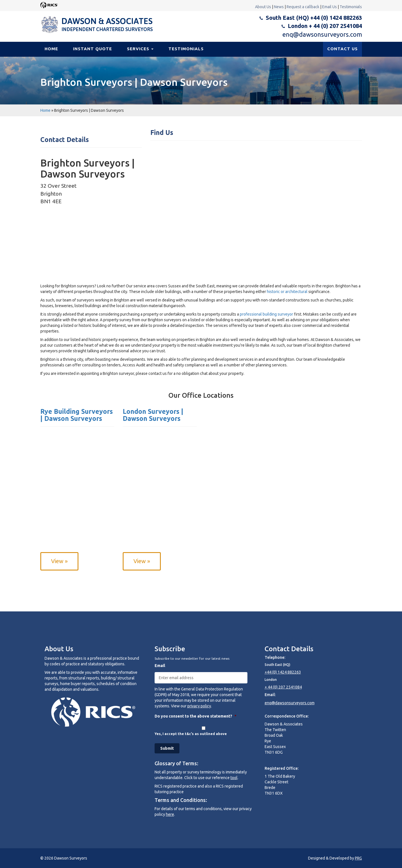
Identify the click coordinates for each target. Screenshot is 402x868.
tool (234, 778)
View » (59, 561)
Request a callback (303, 7)
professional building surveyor (266, 314)
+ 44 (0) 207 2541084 (283, 687)
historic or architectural (287, 292)
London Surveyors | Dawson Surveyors (153, 415)
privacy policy (199, 706)
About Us (263, 7)
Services (140, 49)
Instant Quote (93, 49)
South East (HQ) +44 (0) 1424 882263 (314, 18)
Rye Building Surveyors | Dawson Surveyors (77, 415)
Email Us (329, 7)
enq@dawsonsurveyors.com (322, 34)
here (170, 814)
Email (160, 666)
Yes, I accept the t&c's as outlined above (191, 734)
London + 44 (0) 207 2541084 (325, 26)
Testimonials (351, 7)
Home (51, 49)
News (279, 7)
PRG (358, 858)
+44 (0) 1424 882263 (283, 672)
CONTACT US (342, 49)
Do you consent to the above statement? (195, 716)
